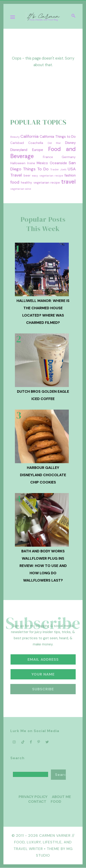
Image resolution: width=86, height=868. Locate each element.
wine (28, 189)
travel (68, 182)
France (48, 157)
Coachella (36, 143)
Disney (70, 143)
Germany (69, 157)
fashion (70, 175)
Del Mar (54, 143)
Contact (37, 802)
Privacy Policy (33, 797)
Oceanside (58, 163)
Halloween (18, 163)
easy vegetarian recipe (47, 176)
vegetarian (17, 189)
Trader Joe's (58, 169)
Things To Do (36, 169)
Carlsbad (17, 143)
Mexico (42, 163)
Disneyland (19, 150)
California (29, 136)
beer (27, 175)
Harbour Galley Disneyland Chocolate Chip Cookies (43, 475)
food (15, 182)
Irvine (31, 163)
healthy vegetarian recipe (40, 183)
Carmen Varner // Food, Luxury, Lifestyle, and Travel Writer (44, 842)
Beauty (15, 137)
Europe (38, 150)
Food (56, 802)
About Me (61, 797)
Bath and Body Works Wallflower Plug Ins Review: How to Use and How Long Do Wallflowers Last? (43, 566)
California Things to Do (58, 137)
